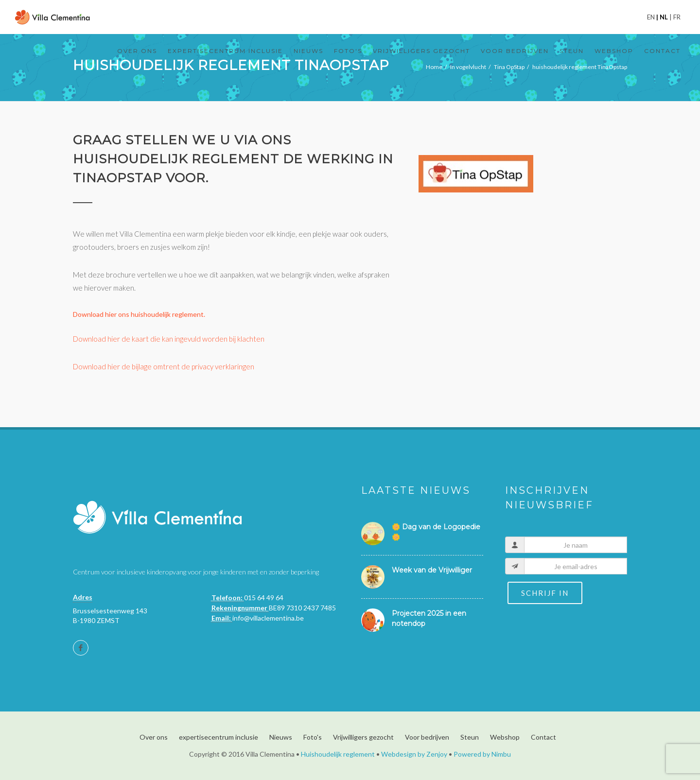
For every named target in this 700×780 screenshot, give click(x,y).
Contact (543, 737)
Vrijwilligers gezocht (363, 737)
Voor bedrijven (427, 737)
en (652, 17)
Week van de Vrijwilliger (432, 570)
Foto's (313, 737)
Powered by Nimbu (482, 754)
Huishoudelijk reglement (338, 754)
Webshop (505, 737)
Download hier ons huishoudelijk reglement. (139, 314)
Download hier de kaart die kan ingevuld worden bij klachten (169, 339)
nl (664, 17)
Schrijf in (545, 593)
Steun (470, 737)
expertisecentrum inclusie (219, 737)
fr (676, 17)
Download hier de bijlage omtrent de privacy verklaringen (164, 366)
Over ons (154, 737)
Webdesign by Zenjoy (414, 754)
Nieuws (281, 737)
